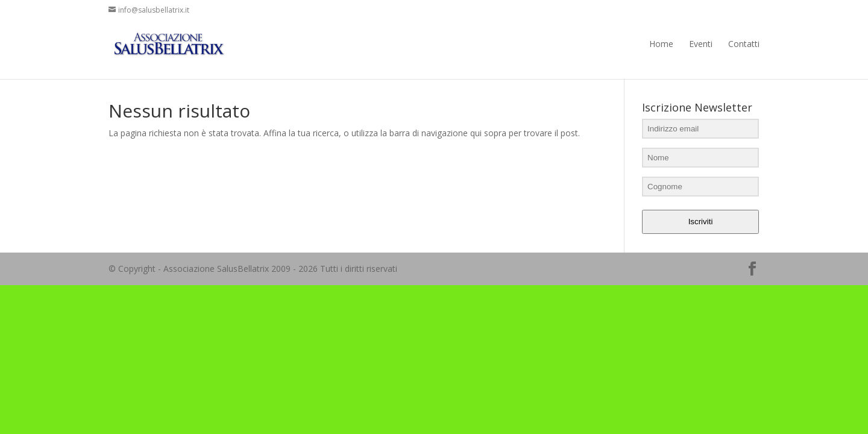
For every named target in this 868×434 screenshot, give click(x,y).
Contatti (744, 44)
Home (661, 44)
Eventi (701, 44)
